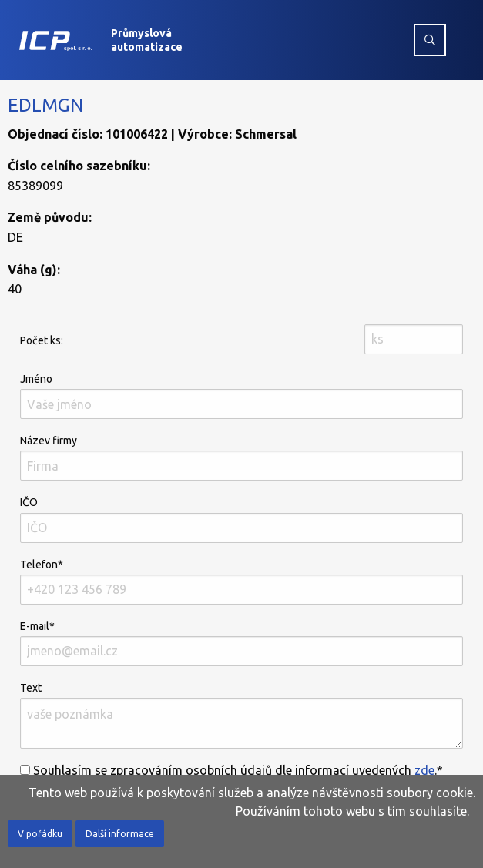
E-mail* (241, 643)
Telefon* (241, 581)
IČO (241, 519)
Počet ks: (42, 340)
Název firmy (241, 457)
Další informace (120, 834)
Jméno (241, 396)
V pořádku (40, 834)
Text (241, 715)
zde (424, 770)
